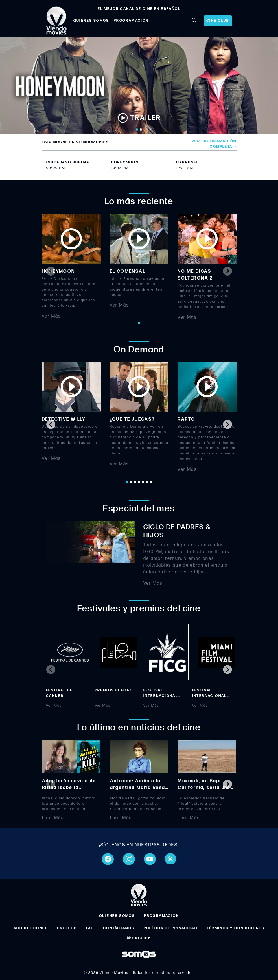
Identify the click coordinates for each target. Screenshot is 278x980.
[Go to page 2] (131, 482)
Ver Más (51, 316)
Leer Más (53, 818)
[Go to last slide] (51, 424)
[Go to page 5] (143, 482)
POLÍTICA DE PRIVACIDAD (171, 928)
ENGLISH (139, 938)
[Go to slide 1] (137, 130)
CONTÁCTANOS (119, 928)
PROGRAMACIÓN (131, 21)
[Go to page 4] (139, 482)
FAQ (90, 928)
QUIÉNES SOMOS (91, 21)
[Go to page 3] (135, 482)
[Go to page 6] (147, 482)
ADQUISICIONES (31, 928)
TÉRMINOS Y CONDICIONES (235, 928)
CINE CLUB (218, 21)
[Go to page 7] (151, 482)
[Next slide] (227, 271)
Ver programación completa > (214, 144)
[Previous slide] (51, 271)
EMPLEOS (67, 928)
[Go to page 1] (139, 323)
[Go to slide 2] (141, 130)
